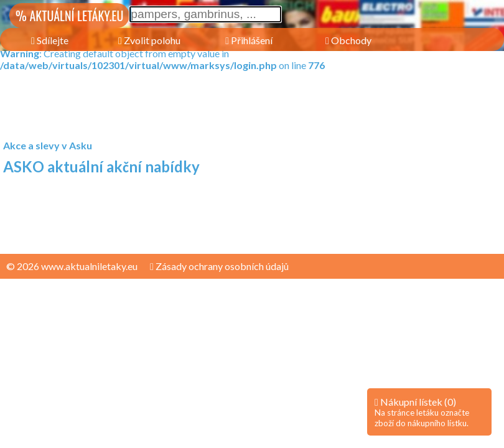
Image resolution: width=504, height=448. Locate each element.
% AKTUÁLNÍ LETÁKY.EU (69, 16)
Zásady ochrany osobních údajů (219, 266)
